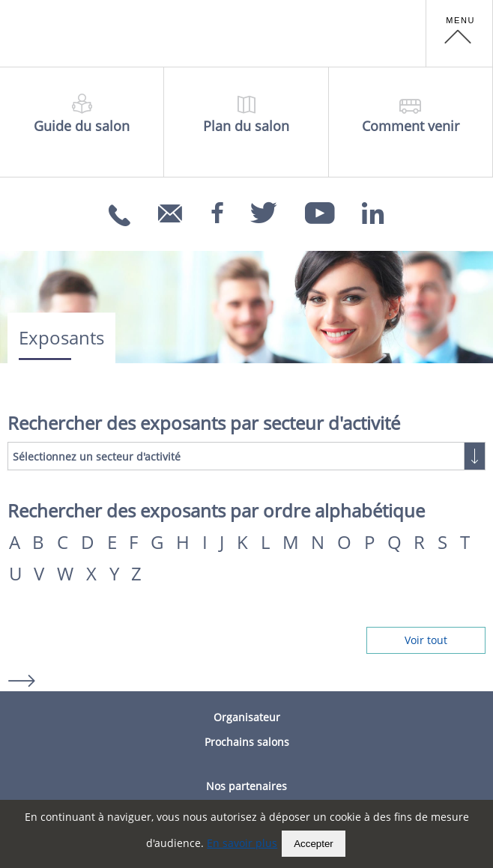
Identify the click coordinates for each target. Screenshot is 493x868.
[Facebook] (217, 208)
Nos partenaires (246, 786)
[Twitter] (264, 208)
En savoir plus (242, 843)
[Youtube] (320, 208)
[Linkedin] (373, 208)
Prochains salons (247, 742)
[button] (459, 34)
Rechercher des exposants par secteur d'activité (204, 423)
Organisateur (247, 717)
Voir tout (426, 640)
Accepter (314, 844)
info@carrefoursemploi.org (172, 224)
